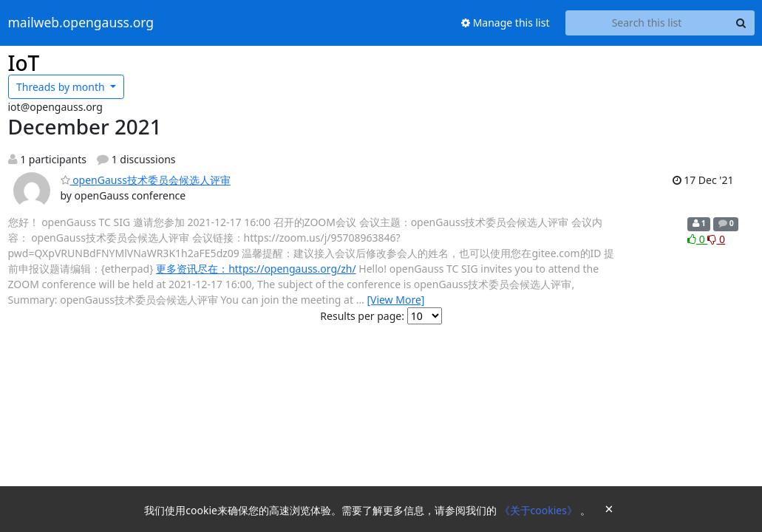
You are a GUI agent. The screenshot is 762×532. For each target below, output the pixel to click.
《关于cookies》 (540, 510)
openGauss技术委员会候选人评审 (146, 180)
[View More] (395, 300)
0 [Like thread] (697, 239)
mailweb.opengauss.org (81, 23)
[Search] (741, 23)
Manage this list (506, 23)
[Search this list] (647, 23)
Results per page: (362, 316)
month (62, 87)
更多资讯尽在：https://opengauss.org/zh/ (256, 269)
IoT (24, 63)
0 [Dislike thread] (716, 239)
